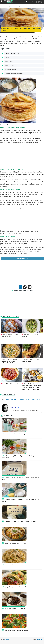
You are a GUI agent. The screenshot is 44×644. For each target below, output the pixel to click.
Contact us (33, 642)
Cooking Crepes (30, 399)
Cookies (26, 642)
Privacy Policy (9, 642)
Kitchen (5, 6)
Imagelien (7, 640)
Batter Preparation (11, 399)
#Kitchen (41, 34)
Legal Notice (19, 642)
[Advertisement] (22, 158)
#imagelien (39, 640)
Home (2, 6)
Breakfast (21, 399)
